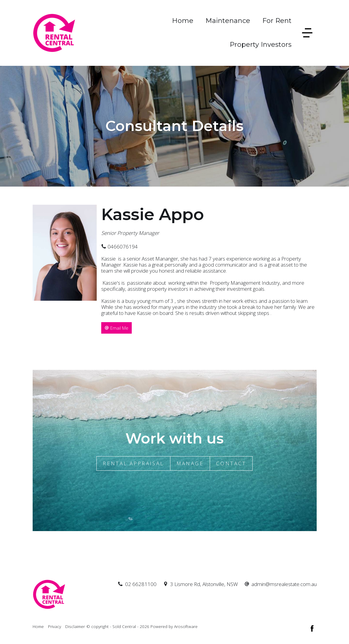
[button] (116, 328)
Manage (190, 463)
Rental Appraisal (133, 463)
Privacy (55, 626)
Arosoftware (186, 626)
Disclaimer (75, 626)
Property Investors (261, 45)
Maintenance (228, 21)
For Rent (277, 21)
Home (183, 21)
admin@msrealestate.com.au (284, 584)
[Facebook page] (312, 629)
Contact (231, 463)
